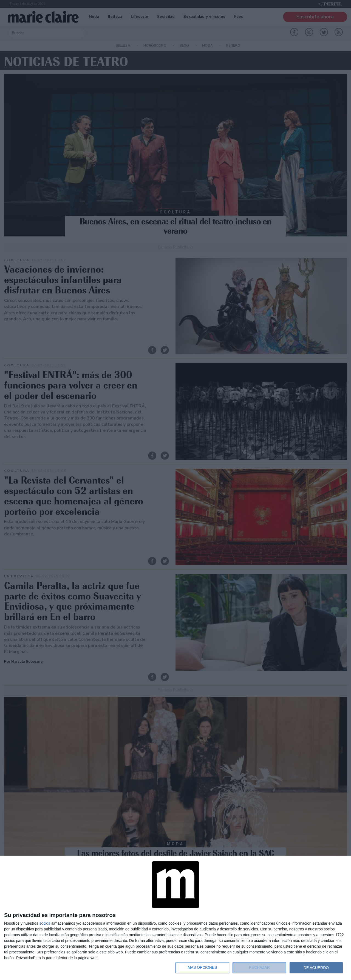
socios (45, 923)
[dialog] (175, 918)
